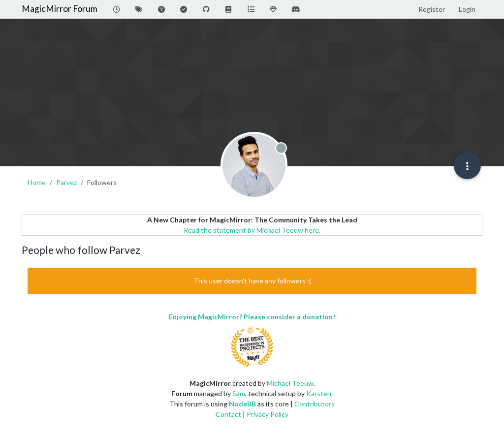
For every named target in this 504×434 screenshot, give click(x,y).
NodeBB (242, 404)
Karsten (319, 393)
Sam (239, 393)
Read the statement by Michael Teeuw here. (252, 230)
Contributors (315, 404)
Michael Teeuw (290, 383)
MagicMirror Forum (60, 9)
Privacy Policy (268, 414)
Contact (228, 414)
